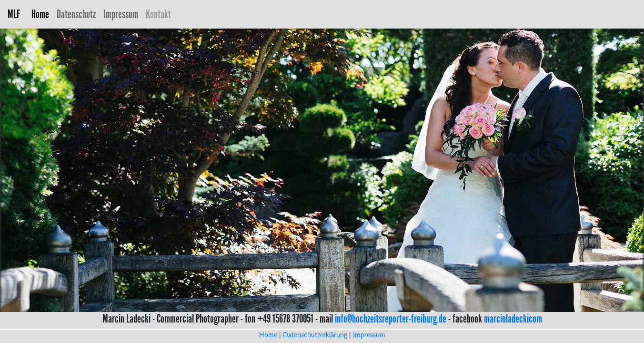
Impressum (121, 14)
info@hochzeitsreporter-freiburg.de (391, 319)
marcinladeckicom (513, 319)
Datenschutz (76, 14)
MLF (14, 14)
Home (42, 14)
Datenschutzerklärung (315, 334)
